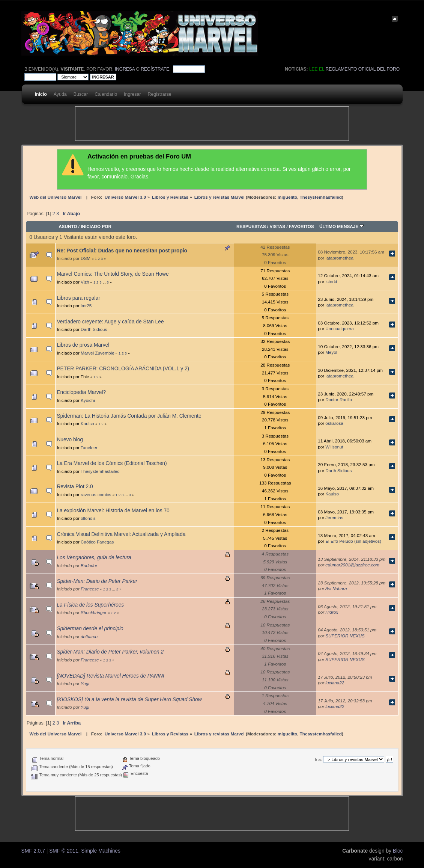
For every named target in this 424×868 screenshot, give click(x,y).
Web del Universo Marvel (56, 197)
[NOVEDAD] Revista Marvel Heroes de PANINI (110, 676)
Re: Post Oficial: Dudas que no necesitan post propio (122, 251)
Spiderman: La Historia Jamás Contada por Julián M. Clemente (129, 416)
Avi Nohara (336, 588)
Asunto (68, 226)
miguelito (287, 197)
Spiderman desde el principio (90, 629)
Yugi (85, 683)
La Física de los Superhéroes (90, 605)
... (104, 282)
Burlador (89, 565)
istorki (331, 282)
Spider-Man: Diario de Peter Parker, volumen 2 (110, 652)
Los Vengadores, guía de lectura (94, 558)
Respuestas (251, 226)
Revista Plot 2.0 (75, 487)
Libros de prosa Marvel (83, 345)
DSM (86, 258)
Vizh (85, 282)
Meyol (331, 352)
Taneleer (89, 448)
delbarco (89, 636)
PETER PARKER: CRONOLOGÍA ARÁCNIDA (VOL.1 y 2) (123, 369)
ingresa (125, 69)
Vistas (277, 226)
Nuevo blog (70, 440)
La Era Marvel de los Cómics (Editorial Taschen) (112, 463)
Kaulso (87, 423)
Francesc (90, 589)
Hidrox (332, 612)
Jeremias (334, 517)
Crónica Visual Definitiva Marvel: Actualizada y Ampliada (121, 534)
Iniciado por (96, 226)
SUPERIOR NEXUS (345, 636)
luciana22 (335, 683)
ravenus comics (96, 494)
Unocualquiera (339, 328)
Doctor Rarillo (339, 399)
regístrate (155, 69)
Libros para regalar (78, 298)
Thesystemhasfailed (321, 197)
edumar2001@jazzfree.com (352, 565)
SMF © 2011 (64, 851)
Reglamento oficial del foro (363, 69)
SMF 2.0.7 (33, 851)
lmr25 (86, 306)
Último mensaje (342, 226)
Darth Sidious (94, 329)
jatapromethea (339, 258)
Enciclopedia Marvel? (81, 392)
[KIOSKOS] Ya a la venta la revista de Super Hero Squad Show (129, 700)
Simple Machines (101, 851)
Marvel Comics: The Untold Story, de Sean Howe (113, 274)
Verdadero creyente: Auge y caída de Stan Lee (110, 322)
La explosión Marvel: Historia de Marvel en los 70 (113, 511)
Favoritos (301, 226)
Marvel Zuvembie (98, 353)
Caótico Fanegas (97, 542)
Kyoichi (88, 400)
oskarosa (334, 423)
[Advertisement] (212, 124)
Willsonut (334, 447)
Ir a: (318, 759)
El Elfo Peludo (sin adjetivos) (353, 541)
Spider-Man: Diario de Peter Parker (97, 581)
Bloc (398, 851)
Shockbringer (94, 612)
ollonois (88, 518)
